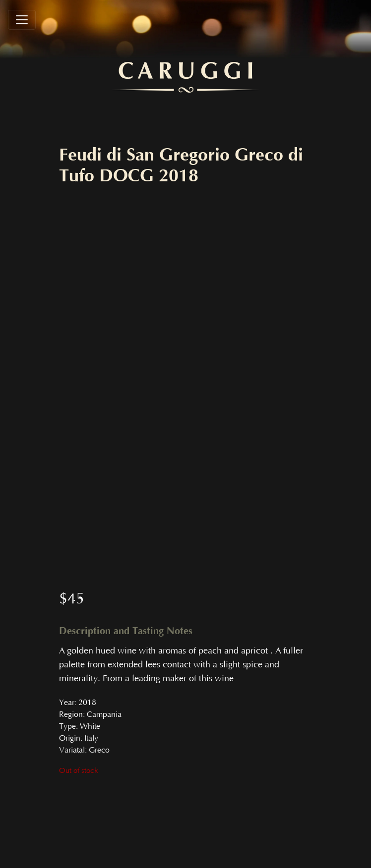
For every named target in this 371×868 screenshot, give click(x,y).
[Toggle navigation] (22, 20)
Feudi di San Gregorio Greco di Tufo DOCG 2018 (181, 165)
